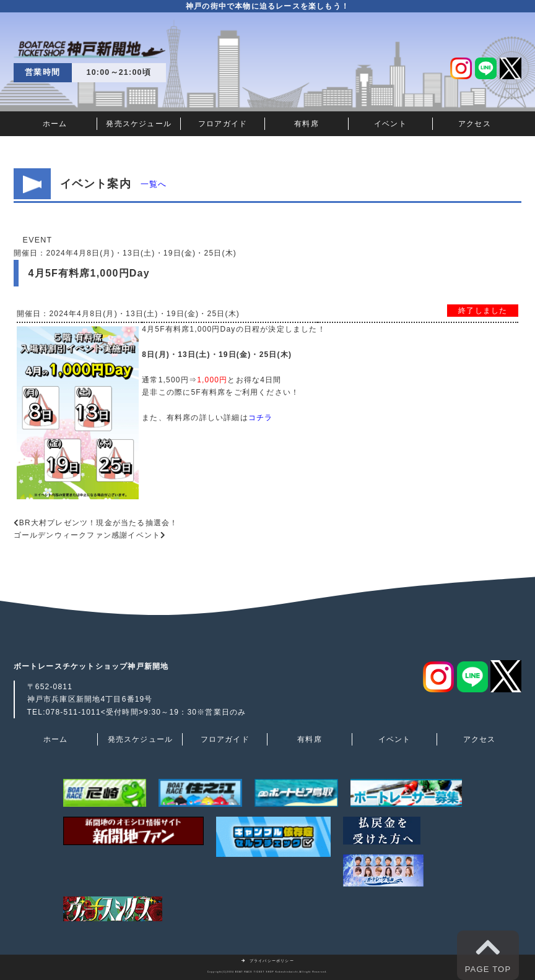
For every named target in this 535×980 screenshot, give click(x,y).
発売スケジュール (139, 124)
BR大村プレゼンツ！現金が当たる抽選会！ (99, 523)
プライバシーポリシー (267, 961)
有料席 (307, 124)
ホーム (55, 124)
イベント (390, 124)
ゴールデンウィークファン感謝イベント (87, 535)
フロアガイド (223, 124)
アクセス (475, 124)
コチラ (261, 418)
